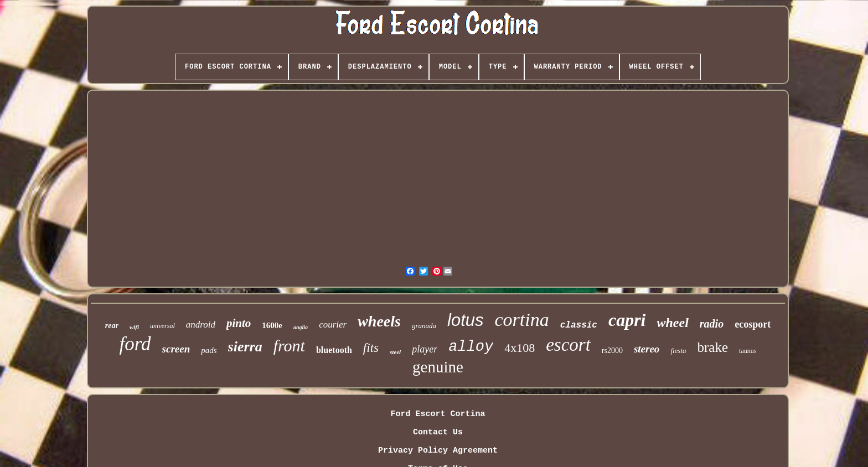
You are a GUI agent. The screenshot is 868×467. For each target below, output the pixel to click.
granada (424, 326)
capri (627, 320)
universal (162, 326)
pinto (239, 323)
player (425, 349)
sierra (245, 347)
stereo (647, 349)
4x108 (520, 348)
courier (333, 325)
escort (568, 345)
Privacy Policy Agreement (438, 451)
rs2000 (612, 351)
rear (112, 326)
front (289, 346)
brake (713, 347)
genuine (438, 367)
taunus (748, 351)
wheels (379, 321)
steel (395, 352)
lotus (465, 320)
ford (135, 344)
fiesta (678, 351)
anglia (301, 327)
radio (712, 324)
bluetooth (334, 350)
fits (371, 348)
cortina (522, 320)
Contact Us (438, 432)
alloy (471, 347)
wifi (134, 327)
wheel (672, 323)
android (201, 325)
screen (176, 349)
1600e (272, 325)
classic (579, 325)
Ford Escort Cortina (438, 414)
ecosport (753, 324)
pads (209, 350)
